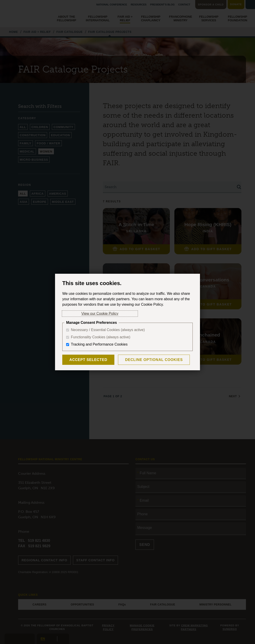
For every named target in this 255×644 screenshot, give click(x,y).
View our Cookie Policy (81, 314)
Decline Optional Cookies (144, 360)
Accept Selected (85, 360)
